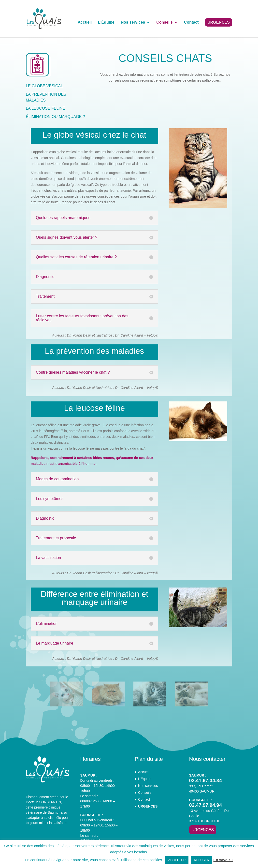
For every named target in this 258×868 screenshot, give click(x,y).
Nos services (133, 22)
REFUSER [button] (201, 860)
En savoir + (223, 860)
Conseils (165, 22)
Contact (191, 22)
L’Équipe (106, 22)
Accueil (85, 22)
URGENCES (219, 22)
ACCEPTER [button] (177, 860)
